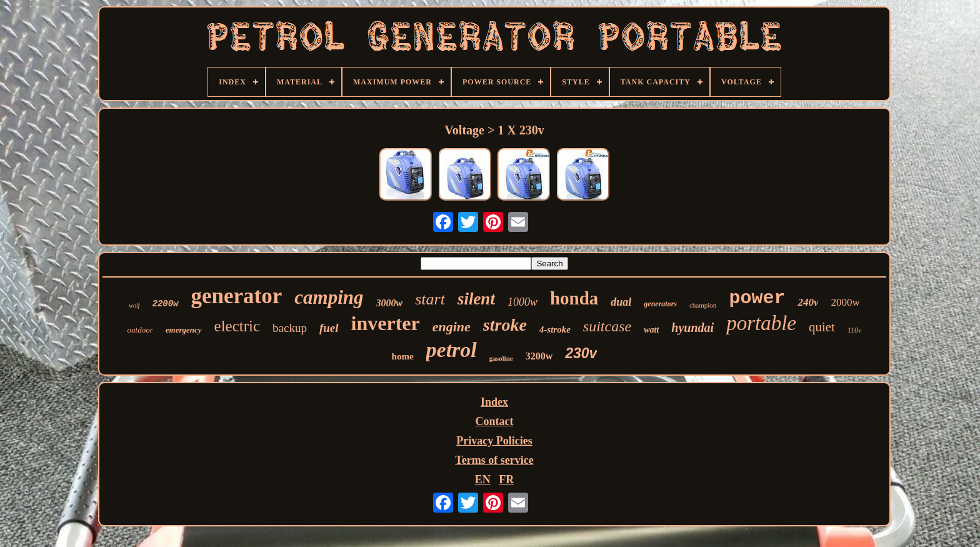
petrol (452, 350)
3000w (390, 303)
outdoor (140, 330)
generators (660, 304)
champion (703, 305)
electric (237, 326)
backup (290, 328)
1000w (522, 302)
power (757, 298)
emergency (184, 330)
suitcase (607, 326)
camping (329, 297)
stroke (505, 325)
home (403, 356)
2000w (845, 302)
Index (494, 402)
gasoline (501, 358)
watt (651, 330)
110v (854, 330)
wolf (134, 305)
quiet (822, 327)
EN (483, 479)
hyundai (692, 328)
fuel (329, 328)
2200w (166, 304)
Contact (494, 421)
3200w (539, 356)
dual (621, 302)
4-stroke (555, 329)
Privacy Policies (494, 441)
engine (452, 327)
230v (581, 353)
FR (506, 479)
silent (476, 299)
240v (808, 302)
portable (761, 323)
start (430, 299)
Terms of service (494, 460)
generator (237, 296)
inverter (386, 323)
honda (574, 298)
